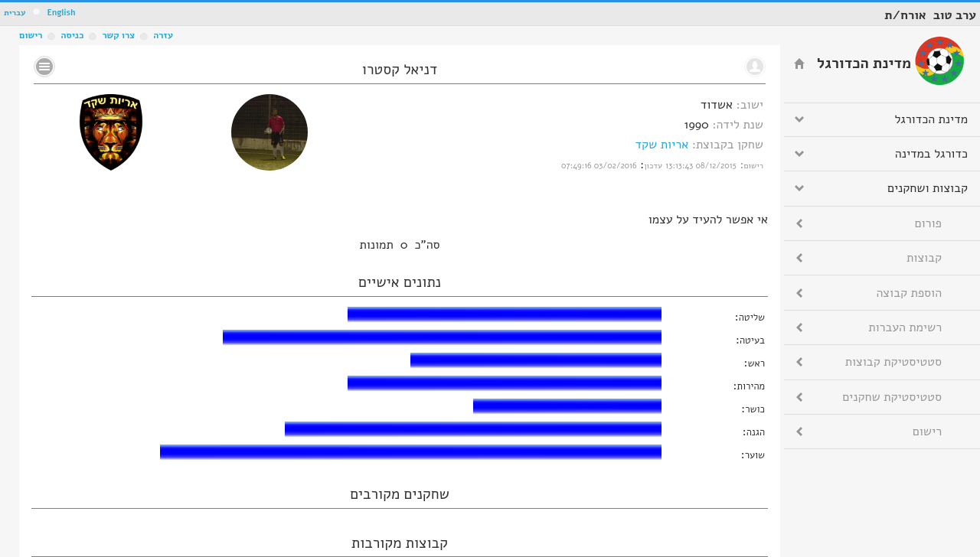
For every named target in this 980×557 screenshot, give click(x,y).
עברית (15, 13)
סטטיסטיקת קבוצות (893, 362)
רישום (31, 35)
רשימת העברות (905, 327)
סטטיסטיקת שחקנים (892, 397)
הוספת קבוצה (909, 293)
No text (44, 67)
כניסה (72, 35)
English (61, 13)
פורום (928, 223)
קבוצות (924, 258)
